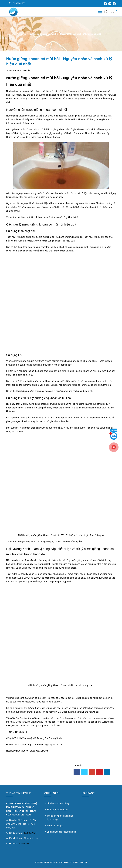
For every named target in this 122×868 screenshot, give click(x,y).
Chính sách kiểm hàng (58, 803)
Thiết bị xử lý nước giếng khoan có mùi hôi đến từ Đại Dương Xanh (61, 685)
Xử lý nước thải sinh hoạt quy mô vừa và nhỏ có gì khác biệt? (48, 217)
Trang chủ (11, 34)
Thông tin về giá (55, 826)
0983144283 (23, 844)
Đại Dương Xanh (42, 564)
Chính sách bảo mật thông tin (61, 832)
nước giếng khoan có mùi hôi (83, 99)
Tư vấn (22, 34)
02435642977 (30, 833)
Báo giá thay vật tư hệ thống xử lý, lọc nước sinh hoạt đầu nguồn (50, 542)
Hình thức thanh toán (57, 810)
